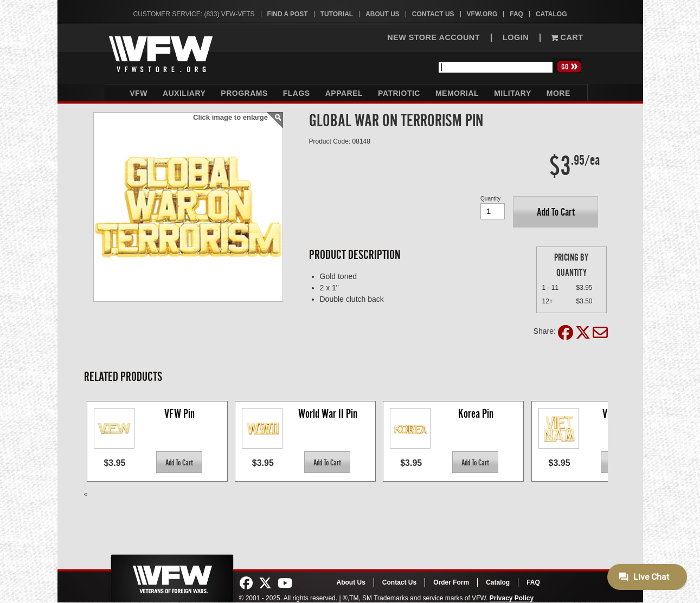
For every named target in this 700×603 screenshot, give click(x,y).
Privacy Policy (512, 598)
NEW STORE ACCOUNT (434, 38)
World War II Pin (328, 414)
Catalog (551, 14)
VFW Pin (179, 414)
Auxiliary (184, 93)
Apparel (344, 93)
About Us (383, 14)
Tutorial (337, 14)
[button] (555, 212)
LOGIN (516, 38)
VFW (139, 93)
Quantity (490, 199)
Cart (567, 38)
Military (513, 93)
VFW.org (482, 14)
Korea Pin (476, 414)
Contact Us (433, 14)
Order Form (451, 582)
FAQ (516, 14)
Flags (297, 93)
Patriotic (399, 93)
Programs (244, 93)
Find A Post (288, 14)
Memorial (457, 93)
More (558, 93)
